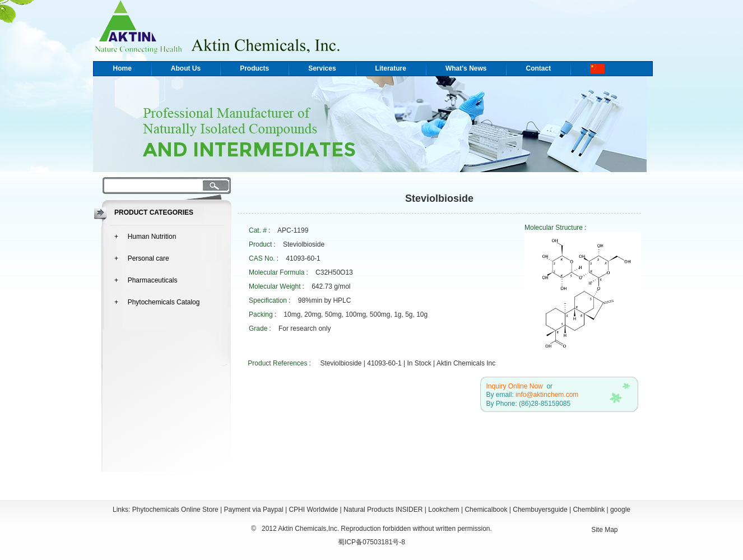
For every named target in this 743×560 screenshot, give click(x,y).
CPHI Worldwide (313, 510)
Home (122, 68)
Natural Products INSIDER (383, 510)
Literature (391, 68)
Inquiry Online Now (514, 386)
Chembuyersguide (540, 510)
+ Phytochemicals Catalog (157, 302)
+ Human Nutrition (145, 237)
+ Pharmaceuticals (146, 280)
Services (322, 68)
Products (254, 68)
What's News (466, 68)
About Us (186, 68)
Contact (538, 68)
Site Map (604, 530)
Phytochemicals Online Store (175, 510)
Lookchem (444, 510)
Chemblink (589, 510)
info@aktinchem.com (547, 395)
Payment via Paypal (254, 510)
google (620, 510)
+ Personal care (142, 258)
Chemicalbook (486, 510)
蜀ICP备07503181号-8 (371, 542)
